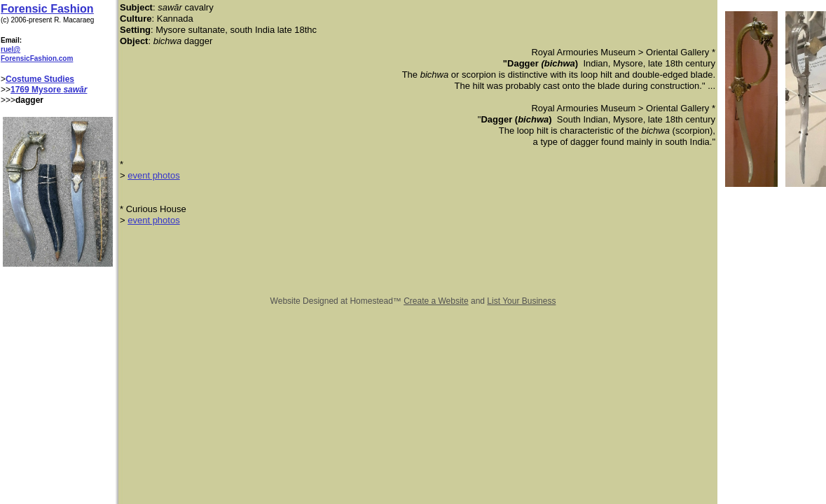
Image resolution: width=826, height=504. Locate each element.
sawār (75, 90)
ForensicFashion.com (37, 58)
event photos (153, 175)
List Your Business (521, 301)
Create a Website (436, 301)
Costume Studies (40, 79)
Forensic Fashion (47, 9)
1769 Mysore (37, 90)
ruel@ (11, 49)
